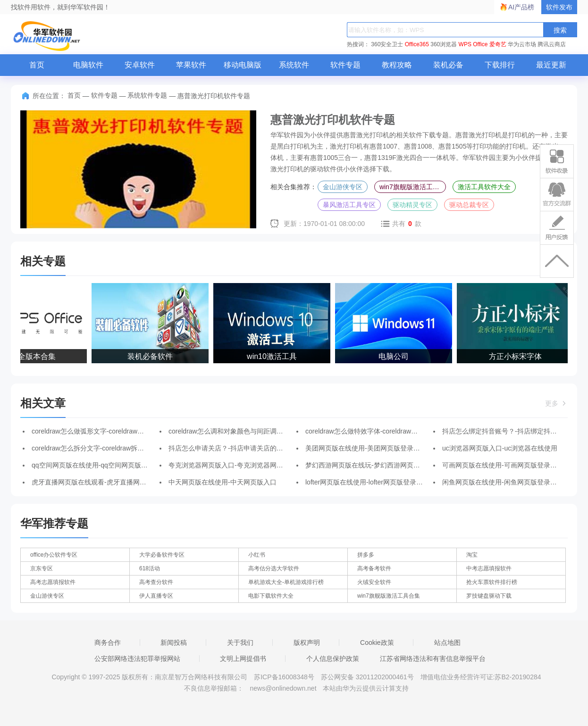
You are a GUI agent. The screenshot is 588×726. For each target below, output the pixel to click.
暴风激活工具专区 (349, 205)
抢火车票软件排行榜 (492, 582)
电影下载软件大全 (271, 596)
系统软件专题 (147, 95)
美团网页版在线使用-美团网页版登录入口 (366, 448)
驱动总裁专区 (469, 205)
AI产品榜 (521, 7)
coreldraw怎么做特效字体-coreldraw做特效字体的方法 (385, 431)
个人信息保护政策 (333, 659)
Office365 (417, 44)
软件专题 (345, 65)
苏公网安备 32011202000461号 (368, 677)
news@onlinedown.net (283, 688)
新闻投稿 (174, 643)
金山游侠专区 (343, 187)
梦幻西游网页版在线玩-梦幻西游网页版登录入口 (376, 465)
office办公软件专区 (54, 555)
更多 (556, 403)
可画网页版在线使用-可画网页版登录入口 (503, 465)
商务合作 (108, 643)
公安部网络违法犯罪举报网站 (137, 659)
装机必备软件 (151, 356)
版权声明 (307, 643)
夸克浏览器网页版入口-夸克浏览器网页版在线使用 (242, 465)
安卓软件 (140, 65)
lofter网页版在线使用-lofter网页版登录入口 (367, 482)
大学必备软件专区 (162, 555)
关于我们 (240, 643)
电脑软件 (88, 65)
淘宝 (472, 555)
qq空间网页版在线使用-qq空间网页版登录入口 (100, 465)
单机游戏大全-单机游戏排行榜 (286, 582)
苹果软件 (191, 65)
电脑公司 (395, 356)
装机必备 (448, 65)
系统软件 (294, 65)
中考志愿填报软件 (489, 568)
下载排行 (500, 65)
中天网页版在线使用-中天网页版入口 (223, 482)
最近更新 (551, 65)
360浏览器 (444, 44)
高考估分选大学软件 (274, 568)
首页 (37, 65)
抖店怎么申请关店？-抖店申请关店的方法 (229, 448)
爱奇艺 (498, 44)
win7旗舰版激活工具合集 (413, 187)
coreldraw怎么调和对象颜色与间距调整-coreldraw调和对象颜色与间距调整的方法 (287, 431)
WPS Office (473, 44)
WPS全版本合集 (30, 356)
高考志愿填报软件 (53, 582)
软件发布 (559, 7)
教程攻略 (397, 65)
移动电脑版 (243, 65)
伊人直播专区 (156, 596)
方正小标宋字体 (517, 356)
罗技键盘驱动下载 (489, 596)
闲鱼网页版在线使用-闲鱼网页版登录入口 (503, 482)
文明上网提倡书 (243, 659)
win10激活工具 (273, 356)
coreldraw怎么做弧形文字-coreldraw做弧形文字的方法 (111, 431)
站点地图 (447, 643)
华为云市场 (522, 44)
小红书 (257, 555)
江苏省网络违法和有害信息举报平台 (433, 659)
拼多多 (366, 555)
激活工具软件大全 (484, 187)
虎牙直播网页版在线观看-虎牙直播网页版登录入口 (105, 482)
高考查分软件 (156, 582)
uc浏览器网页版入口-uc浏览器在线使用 (500, 448)
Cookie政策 (377, 643)
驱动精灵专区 (412, 205)
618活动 (150, 568)
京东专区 (42, 568)
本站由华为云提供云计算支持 (366, 688)
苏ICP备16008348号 (284, 677)
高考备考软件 (374, 568)
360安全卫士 (387, 44)
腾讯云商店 (552, 44)
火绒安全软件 (374, 582)
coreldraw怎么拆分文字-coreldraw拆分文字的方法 (104, 448)
